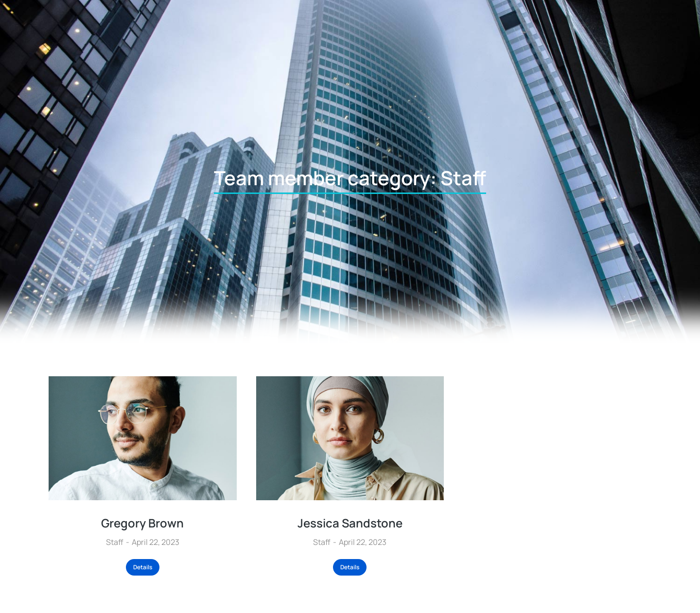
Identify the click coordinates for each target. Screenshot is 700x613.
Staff (115, 542)
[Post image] (143, 438)
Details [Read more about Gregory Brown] (143, 567)
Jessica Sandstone (350, 523)
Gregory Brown (142, 523)
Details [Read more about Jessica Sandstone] (350, 567)
